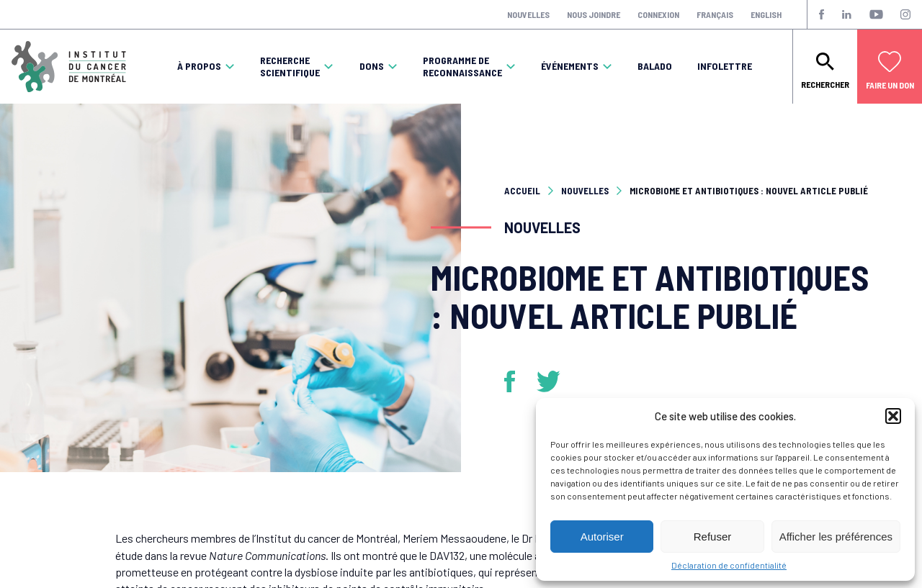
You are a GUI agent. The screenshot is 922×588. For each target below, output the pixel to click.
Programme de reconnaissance (462, 67)
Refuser (713, 537)
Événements (570, 66)
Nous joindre (594, 14)
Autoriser (602, 537)
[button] (893, 416)
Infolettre (725, 66)
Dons (372, 66)
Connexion (658, 14)
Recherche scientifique (290, 67)
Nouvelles (528, 14)
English (766, 14)
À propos (199, 66)
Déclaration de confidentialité (729, 565)
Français (715, 14)
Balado (655, 66)
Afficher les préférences (836, 537)
